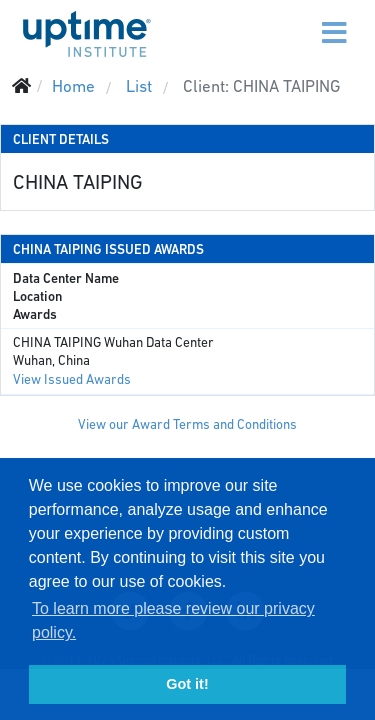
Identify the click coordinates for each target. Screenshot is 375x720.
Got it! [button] (187, 684)
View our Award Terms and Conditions (187, 424)
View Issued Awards (72, 379)
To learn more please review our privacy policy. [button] (173, 620)
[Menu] (292, 20)
